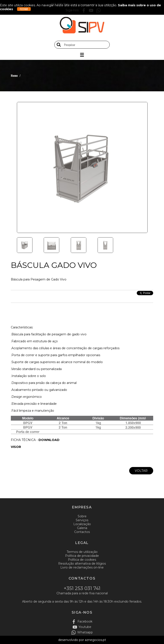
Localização (82, 524)
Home (14, 75)
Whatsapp (85, 632)
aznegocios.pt (95, 640)
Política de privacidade (82, 556)
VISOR (16, 447)
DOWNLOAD (49, 440)
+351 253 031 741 (82, 588)
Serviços (82, 520)
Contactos (82, 532)
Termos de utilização (82, 552)
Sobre (82, 516)
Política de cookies (82, 560)
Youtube (85, 627)
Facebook (85, 621)
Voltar (141, 471)
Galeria (82, 528)
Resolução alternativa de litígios (82, 564)
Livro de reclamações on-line (82, 567)
